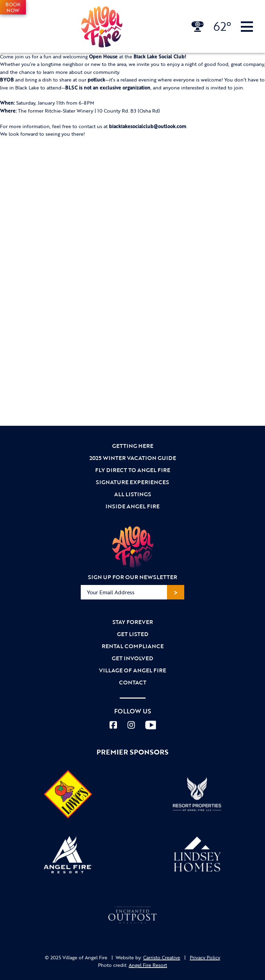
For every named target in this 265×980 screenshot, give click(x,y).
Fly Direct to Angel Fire (133, 470)
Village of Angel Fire (132, 670)
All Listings (133, 494)
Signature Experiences (132, 482)
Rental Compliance (133, 646)
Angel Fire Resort (148, 965)
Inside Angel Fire (132, 506)
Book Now (13, 7)
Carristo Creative (162, 957)
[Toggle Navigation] (247, 27)
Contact (133, 682)
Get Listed (133, 634)
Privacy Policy (205, 957)
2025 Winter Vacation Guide (133, 458)
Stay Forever (133, 622)
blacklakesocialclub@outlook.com (148, 126)
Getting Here (133, 446)
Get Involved (132, 658)
